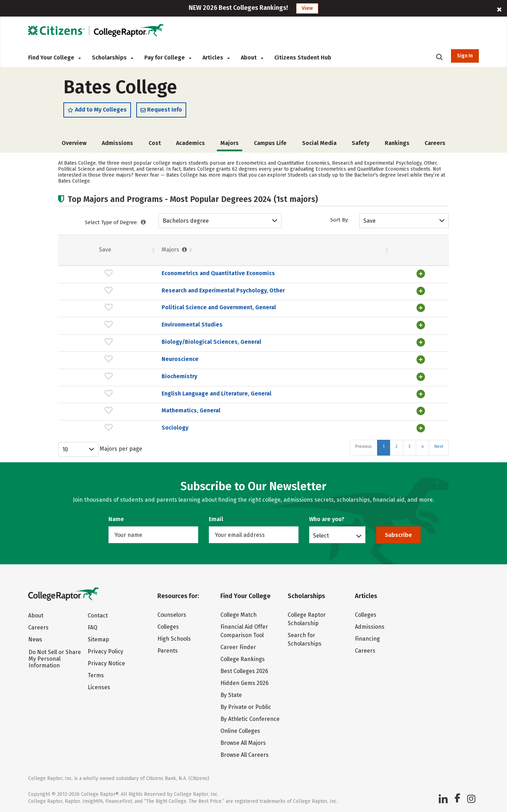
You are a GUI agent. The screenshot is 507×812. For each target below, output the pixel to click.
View (307, 8)
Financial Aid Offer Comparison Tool (244, 629)
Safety (361, 145)
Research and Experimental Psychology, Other (148, 292)
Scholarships (112, 58)
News (35, 638)
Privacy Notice (106, 662)
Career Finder (238, 645)
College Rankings (243, 657)
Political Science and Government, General (143, 308)
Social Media (319, 145)
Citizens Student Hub (303, 58)
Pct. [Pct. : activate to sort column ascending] (346, 251)
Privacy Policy (105, 650)
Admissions (117, 145)
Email (216, 517)
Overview (74, 145)
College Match (239, 613)
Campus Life (270, 145)
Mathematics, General (115, 409)
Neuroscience (104, 359)
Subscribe (398, 533)
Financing (367, 637)
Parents (168, 649)
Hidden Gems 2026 (245, 681)
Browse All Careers (245, 753)
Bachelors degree (186, 223)
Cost (155, 145)
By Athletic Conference (250, 717)
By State (231, 693)
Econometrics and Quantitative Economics (143, 275)
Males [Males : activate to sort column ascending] (387, 251)
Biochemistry (104, 376)
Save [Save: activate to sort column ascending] (67, 251)
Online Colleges (240, 729)
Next (439, 445)
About (252, 58)
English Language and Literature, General (141, 393)
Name (116, 517)
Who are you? (327, 517)
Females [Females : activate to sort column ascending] (305, 251)
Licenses (99, 686)
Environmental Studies (116, 325)
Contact (98, 614)
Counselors (172, 613)
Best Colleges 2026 (244, 669)
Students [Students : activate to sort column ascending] (248, 251)
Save (370, 223)
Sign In (465, 56)
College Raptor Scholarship (307, 617)
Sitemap (98, 638)
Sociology (99, 426)
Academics (190, 145)
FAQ (92, 626)
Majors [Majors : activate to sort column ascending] (99, 251)
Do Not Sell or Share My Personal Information (55, 657)
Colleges (168, 625)
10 (65, 448)
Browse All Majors (243, 741)
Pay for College (168, 58)
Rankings (397, 145)
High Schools (174, 637)
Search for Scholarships (305, 638)
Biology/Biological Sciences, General (136, 342)
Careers (435, 145)
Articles (216, 58)
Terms (96, 674)
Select (321, 534)
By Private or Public (246, 705)
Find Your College (54, 58)
